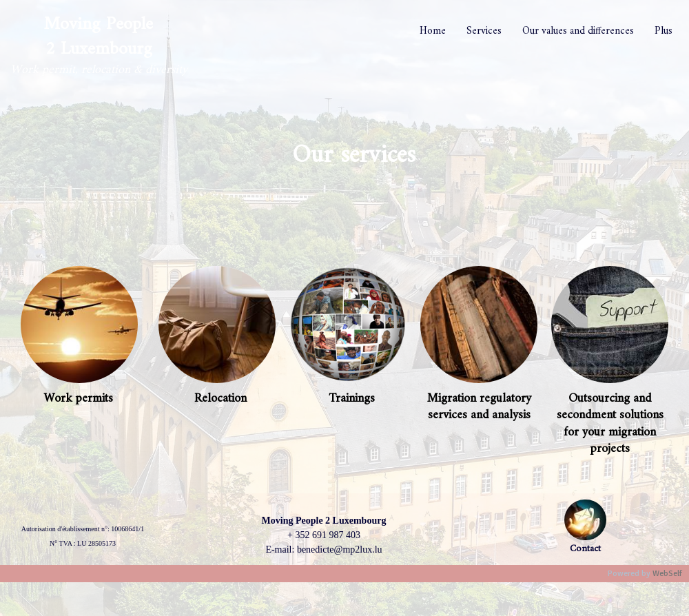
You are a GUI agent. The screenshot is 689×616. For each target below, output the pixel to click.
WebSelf (667, 574)
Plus (664, 31)
